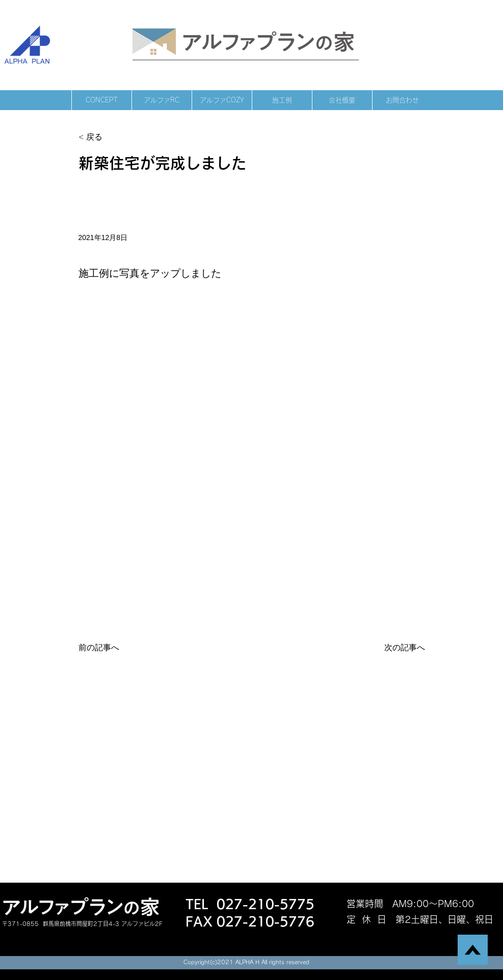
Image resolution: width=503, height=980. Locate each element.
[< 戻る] (112, 137)
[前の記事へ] (112, 648)
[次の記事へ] (400, 648)
